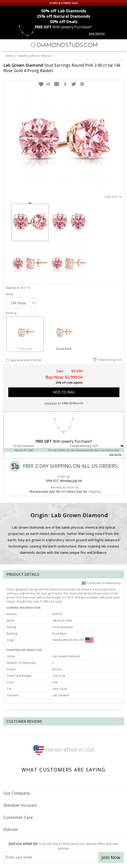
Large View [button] (113, 197)
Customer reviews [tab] (24, 721)
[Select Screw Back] (63, 332)
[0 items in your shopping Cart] (121, 45)
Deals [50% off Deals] (64, 22)
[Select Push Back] (25, 332)
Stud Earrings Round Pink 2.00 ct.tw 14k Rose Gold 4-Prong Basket (62, 68)
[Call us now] (112, 44)
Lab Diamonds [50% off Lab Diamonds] (64, 11)
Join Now (111, 857)
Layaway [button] (51, 403)
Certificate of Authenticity (101, 583)
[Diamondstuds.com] (63, 45)
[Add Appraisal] (7, 360)
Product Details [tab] (23, 574)
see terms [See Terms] (115, 454)
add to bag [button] (64, 392)
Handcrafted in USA (64, 749)
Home (10, 56)
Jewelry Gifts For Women (35, 56)
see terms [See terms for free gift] (97, 33)
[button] (41, 84)
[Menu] (5, 45)
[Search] (15, 45)
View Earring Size (107, 360)
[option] (30, 222)
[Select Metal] (21, 303)
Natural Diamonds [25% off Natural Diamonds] (63, 16)
